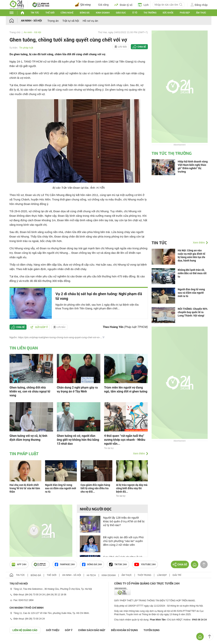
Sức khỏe (168, 13)
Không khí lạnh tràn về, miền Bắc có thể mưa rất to (192, 273)
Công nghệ (67, 13)
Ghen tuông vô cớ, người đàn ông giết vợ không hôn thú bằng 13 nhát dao (78, 440)
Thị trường (150, 13)
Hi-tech (91, 575)
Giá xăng (103, 5)
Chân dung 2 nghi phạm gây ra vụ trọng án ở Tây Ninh (77, 389)
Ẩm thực (201, 13)
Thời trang (144, 575)
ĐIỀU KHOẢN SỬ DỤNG (124, 630)
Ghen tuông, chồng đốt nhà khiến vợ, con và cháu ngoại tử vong (30, 391)
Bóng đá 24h (92, 564)
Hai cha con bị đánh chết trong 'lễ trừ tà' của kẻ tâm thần (25, 488)
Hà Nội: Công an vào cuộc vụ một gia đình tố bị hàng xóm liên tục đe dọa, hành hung (191, 255)
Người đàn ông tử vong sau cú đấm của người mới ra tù (61, 488)
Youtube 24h (145, 564)
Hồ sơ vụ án (90, 21)
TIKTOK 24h (118, 564)
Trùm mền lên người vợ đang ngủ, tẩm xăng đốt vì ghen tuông (126, 389)
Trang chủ (15, 32)
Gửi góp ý (39, 327)
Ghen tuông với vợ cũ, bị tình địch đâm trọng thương (28, 438)
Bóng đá (85, 13)
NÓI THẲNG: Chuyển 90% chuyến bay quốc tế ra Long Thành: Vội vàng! (193, 312)
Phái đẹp (185, 13)
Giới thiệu (53, 630)
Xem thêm (139, 453)
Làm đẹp (162, 575)
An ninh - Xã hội (31, 21)
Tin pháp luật (26, 48)
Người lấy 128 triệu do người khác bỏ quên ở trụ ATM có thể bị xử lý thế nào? (124, 521)
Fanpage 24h (65, 564)
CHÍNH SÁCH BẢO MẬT (92, 630)
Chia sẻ (142, 47)
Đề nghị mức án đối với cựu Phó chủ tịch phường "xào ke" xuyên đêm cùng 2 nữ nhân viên (123, 541)
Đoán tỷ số (123, 5)
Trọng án (53, 21)
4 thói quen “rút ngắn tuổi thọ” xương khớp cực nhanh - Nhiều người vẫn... (125, 440)
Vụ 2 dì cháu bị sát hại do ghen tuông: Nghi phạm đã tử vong (99, 296)
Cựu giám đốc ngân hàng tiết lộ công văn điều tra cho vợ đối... (95, 488)
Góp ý (69, 630)
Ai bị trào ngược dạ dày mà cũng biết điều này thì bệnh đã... (132, 488)
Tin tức (35, 13)
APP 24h (19, 564)
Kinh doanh (103, 13)
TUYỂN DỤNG (152, 630)
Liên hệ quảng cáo (25, 630)
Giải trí (177, 575)
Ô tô (135, 13)
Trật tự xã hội (71, 21)
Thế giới (50, 13)
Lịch (143, 5)
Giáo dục (121, 13)
